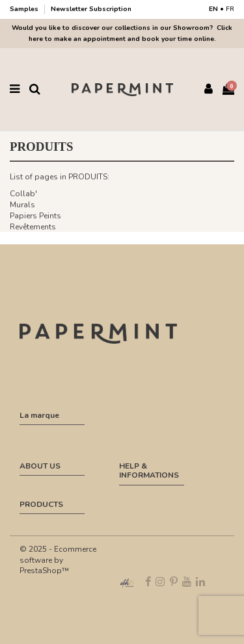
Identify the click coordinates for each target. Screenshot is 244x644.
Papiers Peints (35, 216)
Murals (22, 205)
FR (230, 9)
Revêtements (33, 227)
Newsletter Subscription (91, 9)
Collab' (23, 194)
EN (213, 9)
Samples (25, 9)
